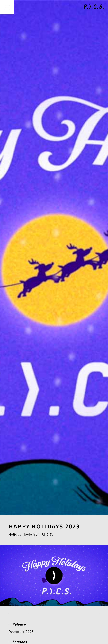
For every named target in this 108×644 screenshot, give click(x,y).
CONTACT (75, 576)
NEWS (15, 557)
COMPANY (20, 576)
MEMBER (62, 557)
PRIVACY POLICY (24, 603)
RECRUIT (48, 576)
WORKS (37, 557)
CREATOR (19, 566)
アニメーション (21, 215)
